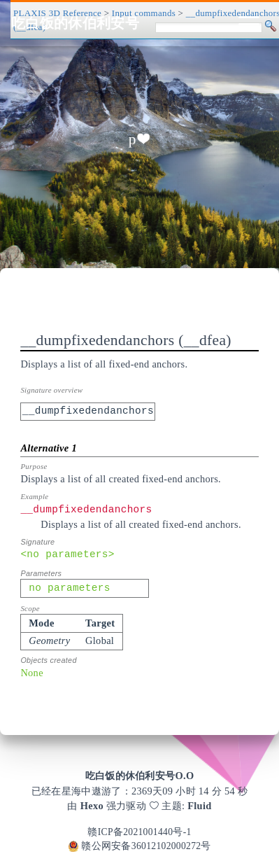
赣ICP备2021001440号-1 (139, 832)
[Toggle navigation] (249, 23)
